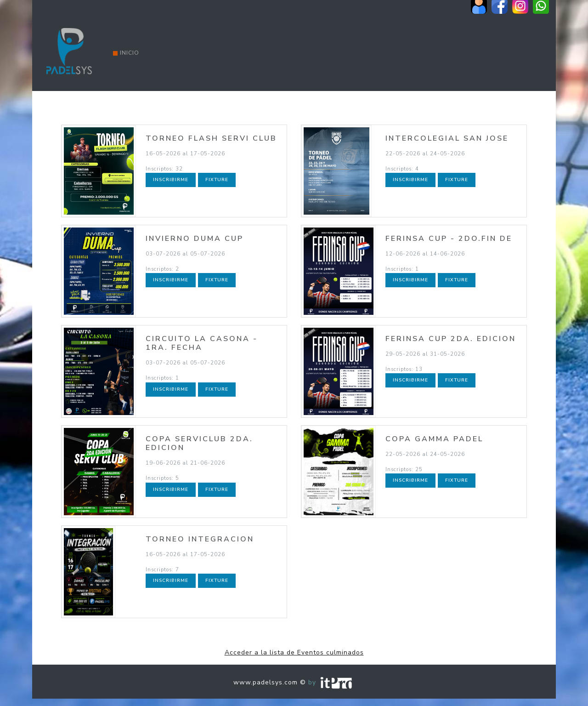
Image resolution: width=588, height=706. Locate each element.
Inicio (126, 53)
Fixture (217, 180)
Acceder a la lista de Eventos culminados (294, 652)
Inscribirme (171, 180)
